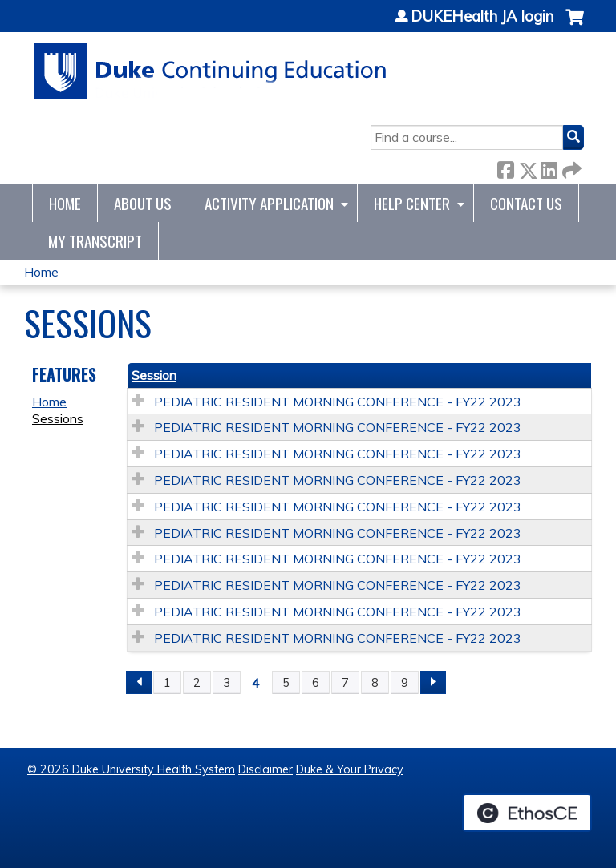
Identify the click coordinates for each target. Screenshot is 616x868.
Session (154, 375)
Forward (570, 167)
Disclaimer (265, 769)
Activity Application (269, 203)
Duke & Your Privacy (350, 769)
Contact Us (526, 203)
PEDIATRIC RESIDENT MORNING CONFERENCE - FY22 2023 (338, 402)
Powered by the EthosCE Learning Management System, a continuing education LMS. (527, 813)
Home (65, 203)
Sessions (58, 418)
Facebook (505, 167)
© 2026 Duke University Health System (131, 769)
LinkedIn (549, 167)
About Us (143, 203)
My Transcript (95, 241)
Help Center (412, 203)
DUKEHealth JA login (482, 17)
